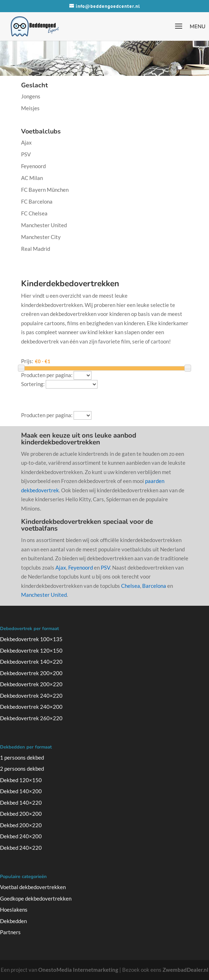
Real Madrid (36, 249)
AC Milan (32, 178)
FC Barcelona (37, 201)
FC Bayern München (45, 190)
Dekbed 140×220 (21, 803)
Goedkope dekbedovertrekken (36, 898)
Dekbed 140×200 (21, 791)
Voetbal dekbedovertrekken (33, 887)
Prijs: (27, 361)
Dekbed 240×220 (21, 848)
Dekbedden (13, 921)
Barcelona (154, 586)
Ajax (26, 142)
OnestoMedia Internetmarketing (78, 970)
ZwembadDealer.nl (185, 970)
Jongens (31, 96)
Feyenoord (33, 166)
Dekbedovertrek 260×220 (31, 718)
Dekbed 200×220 (21, 825)
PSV (26, 154)
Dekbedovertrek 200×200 (31, 673)
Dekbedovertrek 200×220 (31, 684)
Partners (10, 932)
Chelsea (131, 586)
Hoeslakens (14, 910)
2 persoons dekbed (22, 769)
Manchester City (41, 237)
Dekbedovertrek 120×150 (31, 650)
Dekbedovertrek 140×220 (31, 662)
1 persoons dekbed (22, 757)
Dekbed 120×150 (21, 780)
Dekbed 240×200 (21, 836)
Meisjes (30, 108)
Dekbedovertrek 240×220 (31, 696)
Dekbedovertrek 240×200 (31, 707)
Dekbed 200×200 (21, 814)
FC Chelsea (34, 213)
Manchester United (44, 225)
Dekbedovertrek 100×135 (31, 639)
